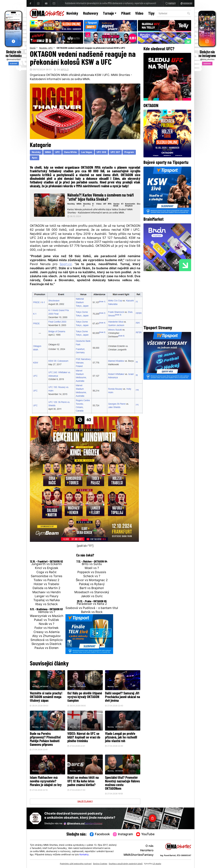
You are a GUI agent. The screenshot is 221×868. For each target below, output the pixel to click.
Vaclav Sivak (116, 205)
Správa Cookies (100, 864)
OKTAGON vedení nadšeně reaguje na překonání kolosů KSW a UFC (91, 48)
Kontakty (84, 855)
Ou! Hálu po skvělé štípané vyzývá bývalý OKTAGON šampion (85, 697)
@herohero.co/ (83, 824)
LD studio (157, 864)
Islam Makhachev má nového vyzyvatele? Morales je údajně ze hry (46, 782)
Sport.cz (66, 264)
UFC (51, 48)
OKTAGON (44, 687)
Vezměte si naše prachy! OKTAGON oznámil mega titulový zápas (46, 697)
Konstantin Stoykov (130, 205)
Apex (35, 158)
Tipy (151, 14)
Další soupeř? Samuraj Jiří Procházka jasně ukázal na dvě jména (122, 697)
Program (129, 152)
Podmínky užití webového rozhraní (76, 864)
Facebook (100, 834)
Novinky (72, 14)
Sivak (139, 204)
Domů (33, 48)
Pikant (126, 14)
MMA (48, 152)
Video (139, 14)
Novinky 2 (87, 205)
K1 (122, 204)
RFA (110, 204)
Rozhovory (91, 14)
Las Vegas (87, 152)
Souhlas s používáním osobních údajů (126, 864)
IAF (105, 204)
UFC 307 (115, 152)
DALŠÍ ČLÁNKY (85, 802)
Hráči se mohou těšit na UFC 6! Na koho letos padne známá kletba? (83, 782)
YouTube (145, 834)
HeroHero (147, 851)
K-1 (93, 205)
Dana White (70, 152)
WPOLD (65, 70)
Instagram (123, 834)
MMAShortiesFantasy (139, 855)
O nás (150, 846)
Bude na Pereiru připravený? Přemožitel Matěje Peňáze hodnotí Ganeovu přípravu (45, 739)
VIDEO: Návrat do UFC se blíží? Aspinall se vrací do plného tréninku (84, 738)
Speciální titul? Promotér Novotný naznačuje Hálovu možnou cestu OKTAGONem (122, 783)
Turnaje (110, 14)
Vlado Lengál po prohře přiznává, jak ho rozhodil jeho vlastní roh (121, 738)
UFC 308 (101, 152)
